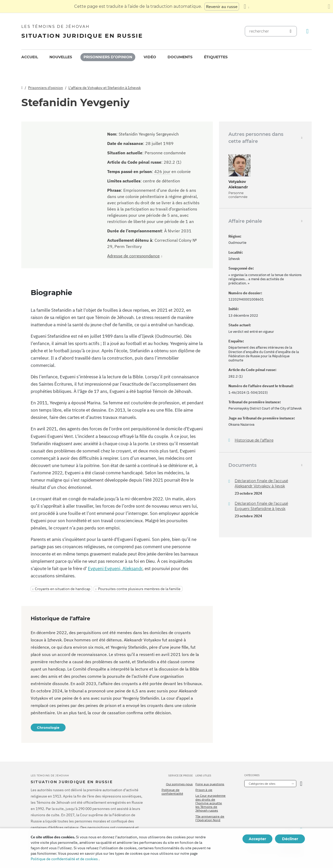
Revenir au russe (222, 7)
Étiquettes (216, 57)
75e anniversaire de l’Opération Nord (210, 818)
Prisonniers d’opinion (108, 57)
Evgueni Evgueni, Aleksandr (115, 569)
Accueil (30, 57)
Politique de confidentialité (172, 792)
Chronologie (48, 727)
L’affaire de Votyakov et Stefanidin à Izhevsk (105, 88)
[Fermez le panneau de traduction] (329, 7)
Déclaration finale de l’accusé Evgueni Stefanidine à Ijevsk (261, 506)
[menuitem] (30, 57)
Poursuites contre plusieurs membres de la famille (139, 589)
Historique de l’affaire (254, 440)
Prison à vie (204, 790)
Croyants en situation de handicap (63, 589)
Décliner (290, 839)
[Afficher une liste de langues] (246, 7)
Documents (180, 57)
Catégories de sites (262, 784)
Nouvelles (61, 57)
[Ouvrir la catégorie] (301, 784)
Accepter (257, 839)
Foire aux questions (210, 784)
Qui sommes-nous (179, 784)
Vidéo (150, 57)
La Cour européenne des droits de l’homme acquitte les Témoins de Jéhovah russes (210, 803)
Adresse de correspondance (133, 256)
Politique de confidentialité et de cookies (64, 859)
